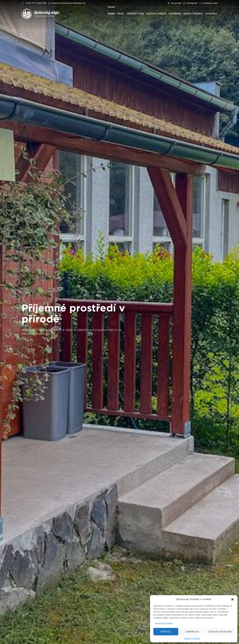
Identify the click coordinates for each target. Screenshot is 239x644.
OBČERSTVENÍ (135, 14)
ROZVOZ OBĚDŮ (156, 14)
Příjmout (166, 632)
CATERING (175, 14)
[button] (232, 599)
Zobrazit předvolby (220, 632)
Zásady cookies (192, 638)
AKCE (121, 14)
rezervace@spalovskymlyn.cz (67, 3)
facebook (174, 3)
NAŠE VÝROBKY (193, 14)
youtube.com (208, 3)
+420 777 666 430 (34, 3)
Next (225, 322)
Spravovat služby (164, 623)
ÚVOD (111, 14)
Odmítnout (192, 632)
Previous (14, 322)
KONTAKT (211, 14)
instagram (190, 3)
